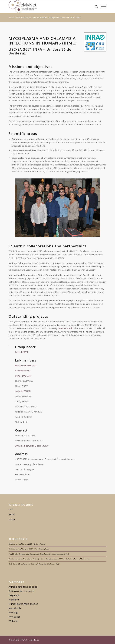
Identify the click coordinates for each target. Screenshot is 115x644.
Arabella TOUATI (23, 391)
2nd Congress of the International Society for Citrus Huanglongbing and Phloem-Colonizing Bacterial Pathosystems (50, 559)
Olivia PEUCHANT (23, 376)
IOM (10, 509)
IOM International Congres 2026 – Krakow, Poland (27, 544)
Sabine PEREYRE (23, 371)
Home (11, 17)
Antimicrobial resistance (21, 591)
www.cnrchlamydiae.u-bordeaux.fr (32, 446)
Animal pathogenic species (23, 587)
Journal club (15, 608)
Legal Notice (34, 640)
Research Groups (24, 17)
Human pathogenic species (23, 604)
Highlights (14, 600)
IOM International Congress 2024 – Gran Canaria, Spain (29, 549)
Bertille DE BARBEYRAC (26, 365)
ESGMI (12, 520)
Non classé (15, 617)
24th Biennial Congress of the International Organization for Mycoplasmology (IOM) (39, 554)
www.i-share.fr (66, 328)
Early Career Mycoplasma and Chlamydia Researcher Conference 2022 (34, 564)
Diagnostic (14, 595)
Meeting (13, 612)
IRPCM (12, 514)
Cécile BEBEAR (22, 352)
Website (13, 621)
